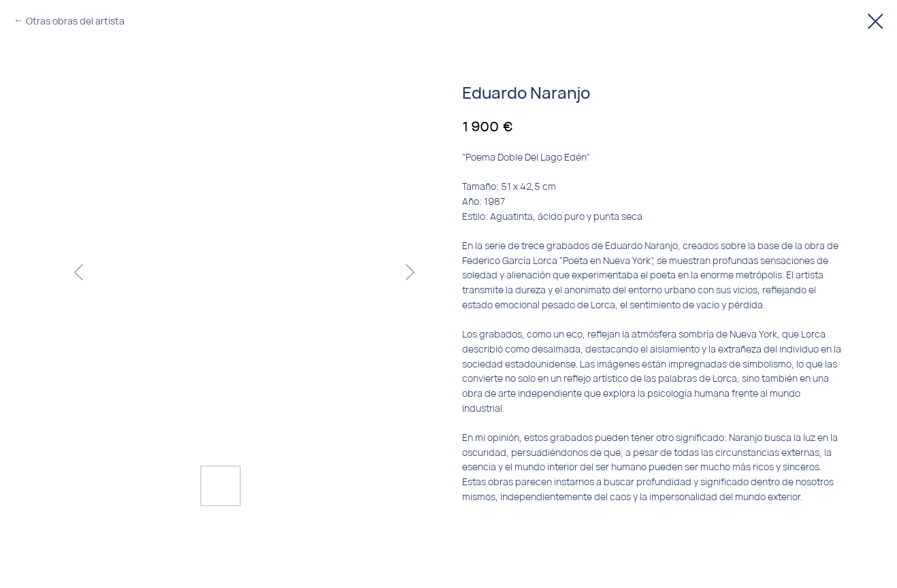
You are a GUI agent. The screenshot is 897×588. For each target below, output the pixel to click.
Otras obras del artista (75, 21)
